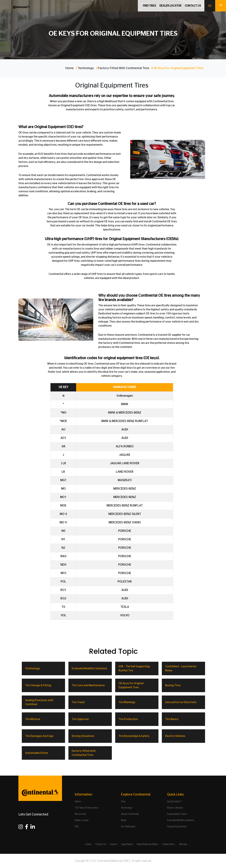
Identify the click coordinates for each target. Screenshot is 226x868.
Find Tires (149, 6)
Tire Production (128, 719)
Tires (123, 802)
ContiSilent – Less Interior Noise (181, 668)
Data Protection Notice (148, 844)
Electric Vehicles (175, 736)
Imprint (114, 844)
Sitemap (183, 844)
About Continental (130, 814)
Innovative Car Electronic (181, 702)
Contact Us (101, 844)
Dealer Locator (170, 6)
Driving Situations (83, 736)
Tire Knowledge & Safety (134, 736)
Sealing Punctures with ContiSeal (39, 702)
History (78, 802)
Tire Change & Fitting (38, 685)
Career (88, 844)
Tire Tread (78, 702)
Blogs (124, 820)
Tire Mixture (33, 719)
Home (70, 68)
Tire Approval (80, 719)
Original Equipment (177, 827)
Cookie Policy (169, 844)
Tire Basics (172, 719)
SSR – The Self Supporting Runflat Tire (134, 668)
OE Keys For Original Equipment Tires (131, 685)
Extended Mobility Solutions (89, 668)
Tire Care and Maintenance (88, 685)
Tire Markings (127, 702)
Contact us (193, 6)
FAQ (77, 827)
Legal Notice (127, 844)
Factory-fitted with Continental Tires (124, 68)
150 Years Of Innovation (86, 808)
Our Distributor (128, 827)
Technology (86, 68)
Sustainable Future (37, 753)
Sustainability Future (177, 814)
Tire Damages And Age (39, 736)
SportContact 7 (174, 802)
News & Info (80, 814)
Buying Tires (173, 685)
